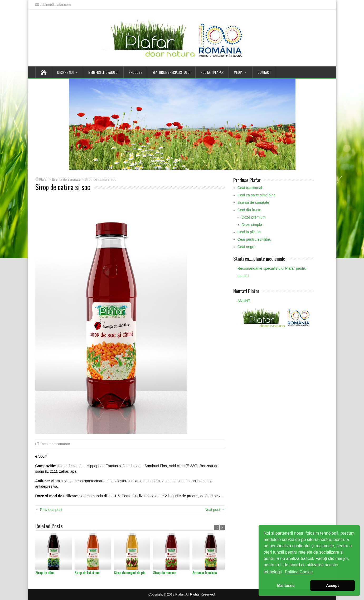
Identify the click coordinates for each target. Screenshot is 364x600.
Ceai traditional (250, 188)
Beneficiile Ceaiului (103, 72)
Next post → (215, 510)
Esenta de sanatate (55, 444)
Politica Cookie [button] (299, 572)
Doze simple (252, 225)
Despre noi (65, 72)
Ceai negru (247, 247)
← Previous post (49, 510)
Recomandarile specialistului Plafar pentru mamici (272, 272)
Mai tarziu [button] (286, 586)
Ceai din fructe (249, 210)
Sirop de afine (45, 572)
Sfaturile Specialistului (171, 72)
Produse (135, 72)
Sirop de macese (165, 572)
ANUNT (244, 301)
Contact (264, 72)
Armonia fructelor (205, 572)
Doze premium (254, 217)
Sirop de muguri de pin (130, 572)
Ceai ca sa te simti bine (257, 195)
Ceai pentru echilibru (254, 239)
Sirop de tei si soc (87, 572)
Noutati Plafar (212, 72)
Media (238, 72)
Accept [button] (332, 586)
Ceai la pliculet (249, 232)
